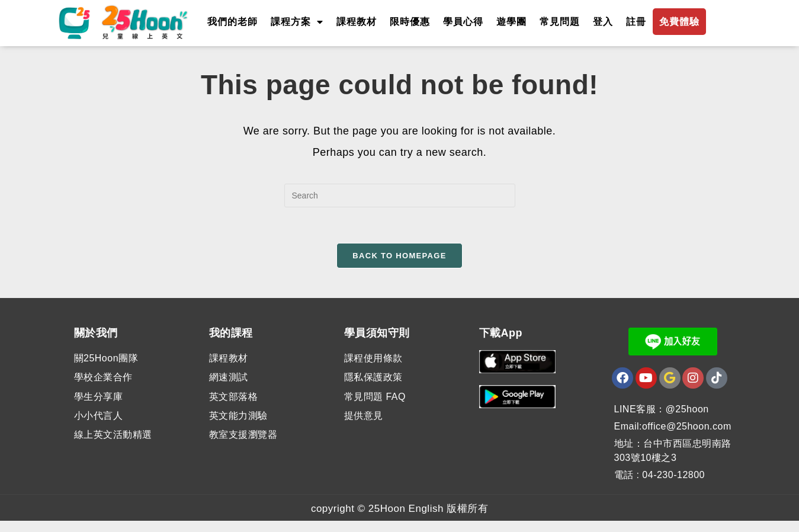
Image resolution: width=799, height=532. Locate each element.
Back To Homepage (399, 267)
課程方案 (297, 22)
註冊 (636, 22)
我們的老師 (232, 22)
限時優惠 (410, 22)
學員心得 (463, 22)
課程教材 (357, 22)
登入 (603, 22)
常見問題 (560, 22)
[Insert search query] (400, 207)
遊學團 (511, 22)
